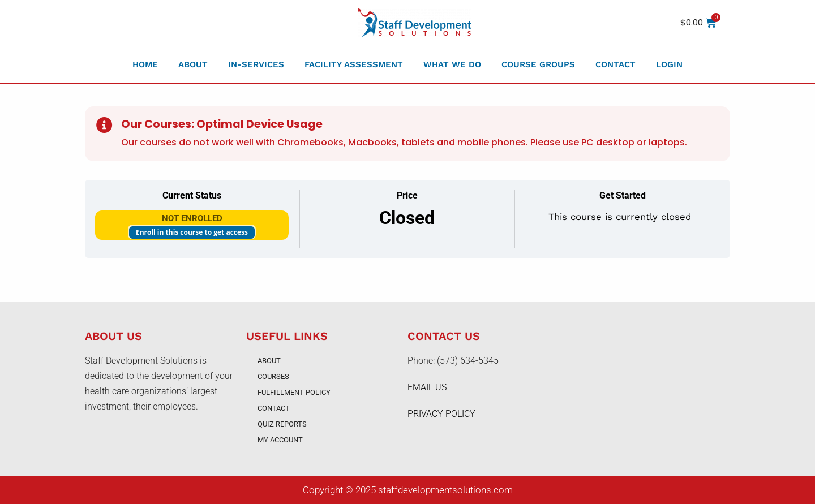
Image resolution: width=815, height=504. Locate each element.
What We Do (452, 64)
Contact (615, 64)
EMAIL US (427, 387)
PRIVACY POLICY (441, 414)
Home (145, 64)
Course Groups (538, 64)
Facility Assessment (354, 64)
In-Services (256, 64)
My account (280, 440)
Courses (273, 376)
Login (669, 64)
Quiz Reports (282, 424)
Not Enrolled (192, 218)
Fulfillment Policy (294, 392)
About (193, 64)
